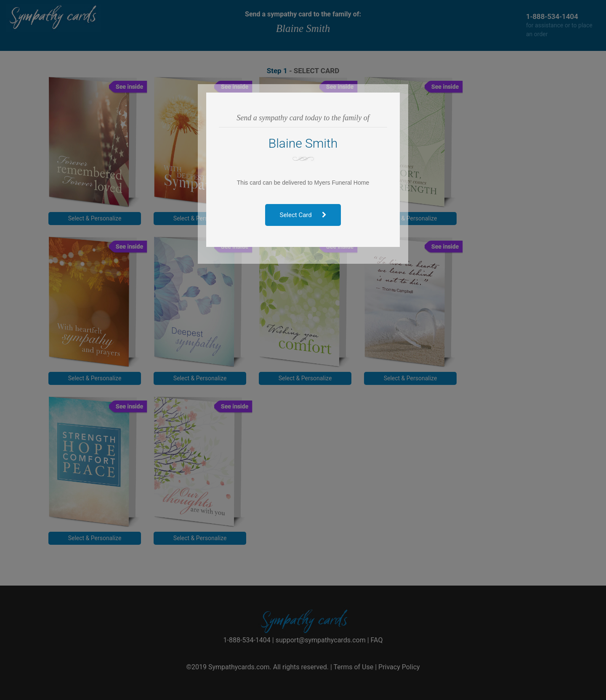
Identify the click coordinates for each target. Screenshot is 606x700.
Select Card (303, 215)
